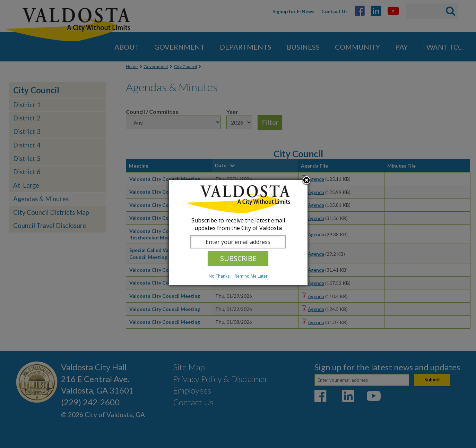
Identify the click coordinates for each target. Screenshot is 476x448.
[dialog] (238, 232)
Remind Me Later (251, 276)
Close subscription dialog (306, 181)
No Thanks (219, 276)
